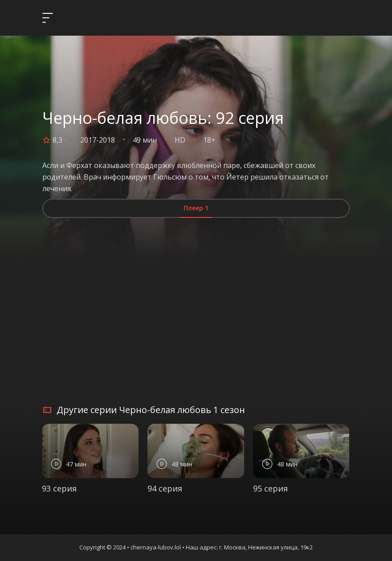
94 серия (165, 488)
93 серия (59, 488)
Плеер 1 (196, 208)
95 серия (270, 488)
